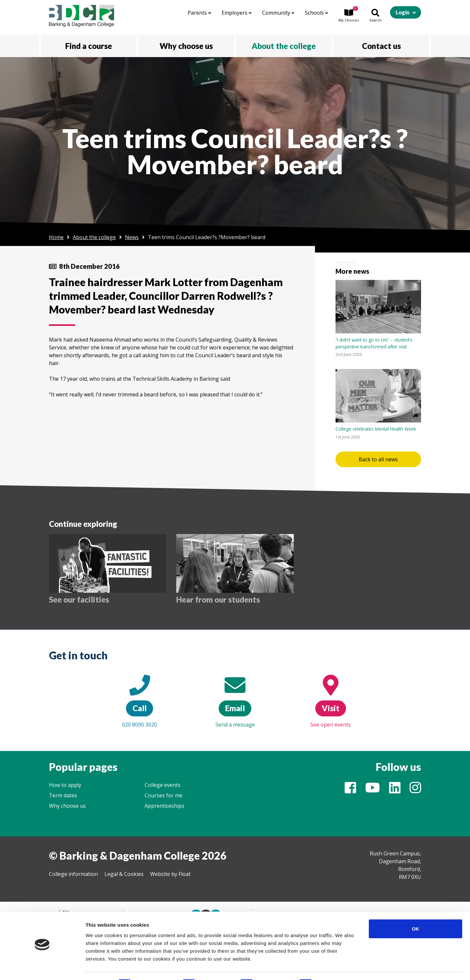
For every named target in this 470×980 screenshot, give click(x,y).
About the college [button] (284, 46)
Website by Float (170, 874)
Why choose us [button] (186, 46)
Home (56, 237)
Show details (343, 967)
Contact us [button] (381, 46)
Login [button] (402, 12)
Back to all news (378, 459)
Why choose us (67, 806)
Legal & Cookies (124, 874)
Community (278, 13)
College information (73, 874)
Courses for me (164, 795)
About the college (94, 237)
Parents (199, 13)
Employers (237, 13)
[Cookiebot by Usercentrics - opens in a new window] (42, 967)
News (132, 237)
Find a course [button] (89, 46)
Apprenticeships (164, 806)
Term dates (63, 795)
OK (416, 911)
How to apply (65, 785)
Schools (316, 13)
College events (163, 785)
